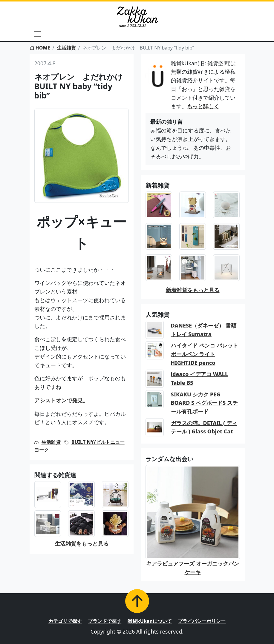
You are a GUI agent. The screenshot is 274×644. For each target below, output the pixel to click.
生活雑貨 (66, 48)
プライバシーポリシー (202, 621)
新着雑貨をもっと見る (193, 290)
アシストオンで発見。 (61, 400)
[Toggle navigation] (38, 34)
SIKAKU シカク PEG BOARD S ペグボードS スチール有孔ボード (204, 403)
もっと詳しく (203, 106)
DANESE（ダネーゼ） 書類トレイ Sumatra (204, 330)
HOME (40, 48)
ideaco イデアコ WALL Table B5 (200, 378)
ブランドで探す (105, 621)
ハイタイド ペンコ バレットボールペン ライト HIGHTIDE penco (205, 354)
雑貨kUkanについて (150, 621)
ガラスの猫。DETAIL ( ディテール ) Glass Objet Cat (204, 427)
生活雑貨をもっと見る (82, 543)
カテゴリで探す (65, 621)
